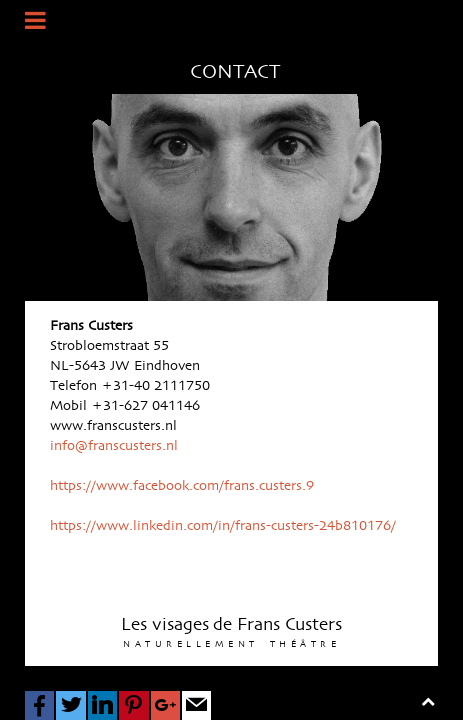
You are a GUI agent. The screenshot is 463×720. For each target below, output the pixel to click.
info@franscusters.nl (114, 446)
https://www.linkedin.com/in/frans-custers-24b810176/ (223, 526)
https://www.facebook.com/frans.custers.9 (182, 486)
